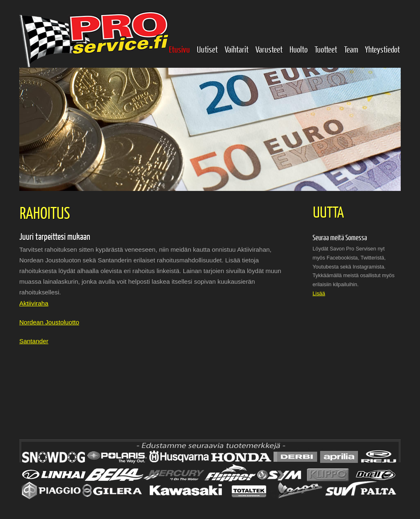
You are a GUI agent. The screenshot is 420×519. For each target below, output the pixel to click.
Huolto (299, 49)
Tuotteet (326, 49)
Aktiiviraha (34, 303)
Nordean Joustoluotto (49, 322)
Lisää (319, 293)
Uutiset (207, 49)
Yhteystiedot (382, 49)
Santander (34, 341)
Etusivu (179, 49)
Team (351, 49)
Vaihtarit (237, 49)
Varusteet (269, 49)
